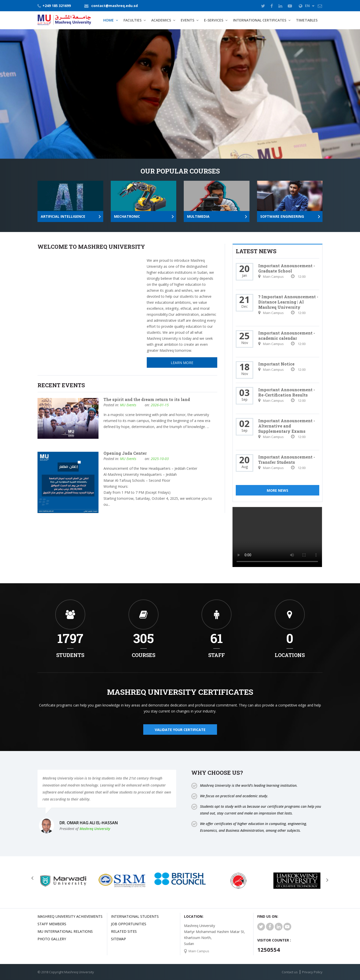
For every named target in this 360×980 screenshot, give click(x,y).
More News (277, 490)
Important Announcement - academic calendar (287, 335)
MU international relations (65, 931)
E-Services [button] (214, 20)
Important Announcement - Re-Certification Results (287, 392)
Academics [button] (161, 20)
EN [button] (307, 6)
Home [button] (108, 20)
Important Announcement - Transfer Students (287, 459)
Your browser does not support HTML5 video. (277, 537)
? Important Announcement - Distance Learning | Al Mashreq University (288, 302)
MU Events (128, 405)
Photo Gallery (52, 939)
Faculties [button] (132, 20)
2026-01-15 (160, 405)
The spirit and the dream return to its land (147, 399)
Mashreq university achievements (70, 916)
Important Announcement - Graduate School (287, 268)
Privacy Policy (312, 972)
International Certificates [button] (260, 20)
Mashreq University (95, 829)
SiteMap (118, 939)
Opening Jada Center (125, 453)
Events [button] (187, 20)
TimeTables (307, 20)
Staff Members (52, 924)
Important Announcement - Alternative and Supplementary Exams (287, 426)
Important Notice (276, 364)
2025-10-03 (160, 459)
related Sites (124, 931)
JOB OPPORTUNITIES (129, 924)
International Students (135, 916)
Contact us (290, 972)
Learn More (63, 134)
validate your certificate (180, 730)
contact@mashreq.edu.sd (114, 6)
